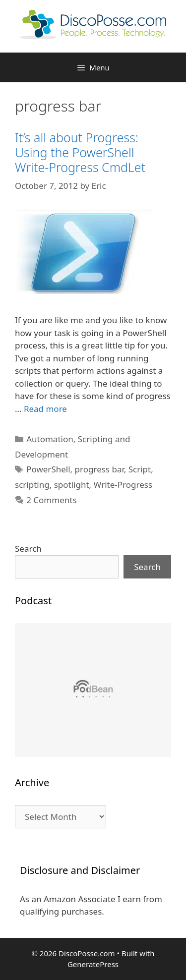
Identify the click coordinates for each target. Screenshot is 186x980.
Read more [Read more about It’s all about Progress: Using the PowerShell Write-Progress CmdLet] (45, 409)
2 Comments (51, 500)
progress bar (99, 469)
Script (140, 469)
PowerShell (48, 469)
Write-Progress (123, 485)
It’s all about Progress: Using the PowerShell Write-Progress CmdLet (80, 152)
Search (28, 548)
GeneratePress (93, 964)
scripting (32, 485)
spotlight (72, 485)
